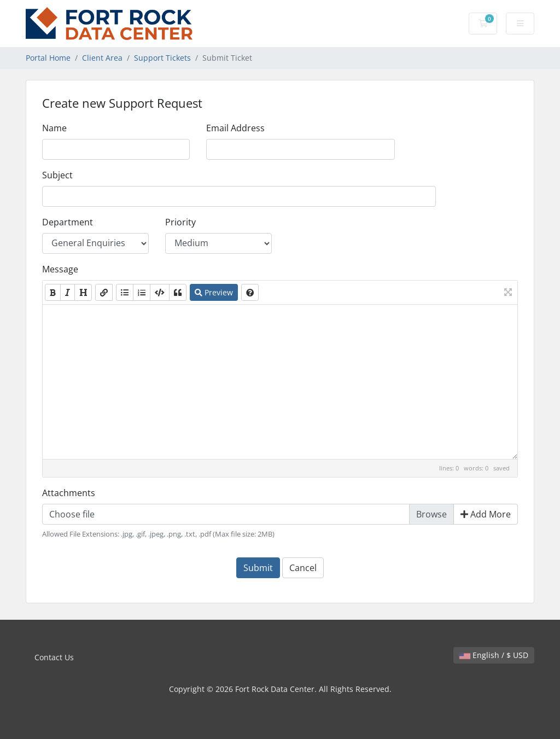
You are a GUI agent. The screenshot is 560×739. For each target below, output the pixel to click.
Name (54, 128)
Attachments (69, 493)
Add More (486, 514)
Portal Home (48, 58)
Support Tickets (162, 58)
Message (60, 269)
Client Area (102, 58)
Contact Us (54, 657)
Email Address (235, 128)
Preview (214, 292)
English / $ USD (494, 655)
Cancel (303, 568)
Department (68, 222)
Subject (57, 175)
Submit (258, 568)
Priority (180, 222)
